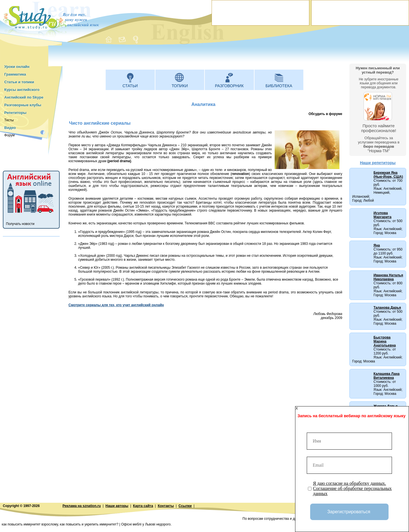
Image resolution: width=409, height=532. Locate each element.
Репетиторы (15, 113)
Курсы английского (22, 90)
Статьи (130, 86)
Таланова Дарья (387, 308)
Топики (180, 86)
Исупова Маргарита (382, 215)
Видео (10, 128)
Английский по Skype (24, 97)
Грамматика (15, 74)
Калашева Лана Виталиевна (387, 376)
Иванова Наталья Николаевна (388, 277)
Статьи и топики (19, 82)
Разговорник (229, 86)
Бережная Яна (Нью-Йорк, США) (388, 175)
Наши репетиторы (378, 163)
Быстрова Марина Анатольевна (385, 341)
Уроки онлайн (17, 67)
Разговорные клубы (23, 105)
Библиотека (279, 86)
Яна (377, 245)
